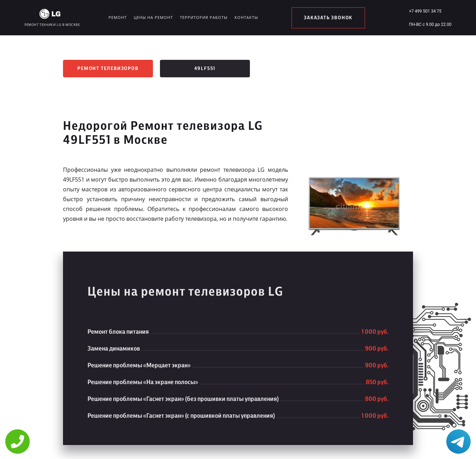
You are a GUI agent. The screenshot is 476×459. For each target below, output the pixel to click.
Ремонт (118, 17)
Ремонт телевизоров (108, 69)
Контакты (246, 17)
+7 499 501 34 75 (425, 11)
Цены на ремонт (153, 17)
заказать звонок (328, 18)
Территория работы (204, 17)
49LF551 (205, 69)
